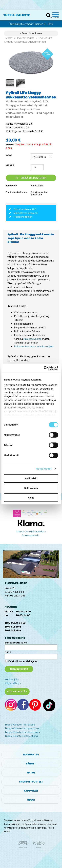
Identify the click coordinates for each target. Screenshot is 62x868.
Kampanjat (31, 791)
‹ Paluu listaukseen (31, 33)
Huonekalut (31, 755)
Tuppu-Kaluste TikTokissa (20, 725)
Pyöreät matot (26, 38)
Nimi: (8, 652)
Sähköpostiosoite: (16, 643)
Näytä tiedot (44, 469)
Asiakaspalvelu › (31, 535)
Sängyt (31, 764)
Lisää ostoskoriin (31, 178)
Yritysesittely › (13, 683)
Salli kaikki (31, 478)
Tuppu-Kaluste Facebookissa (22, 732)
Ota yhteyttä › (17, 691)
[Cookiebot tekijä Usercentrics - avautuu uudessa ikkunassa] (44, 368)
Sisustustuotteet (31, 782)
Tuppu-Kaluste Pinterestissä (21, 736)
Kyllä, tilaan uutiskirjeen (23, 661)
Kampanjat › (12, 679)
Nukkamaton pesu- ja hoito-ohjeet (34, 346)
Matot (9, 38)
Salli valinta (31, 488)
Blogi (31, 800)
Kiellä (31, 498)
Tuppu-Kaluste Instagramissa (22, 728)
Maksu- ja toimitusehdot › (31, 531)
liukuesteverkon (33, 339)
